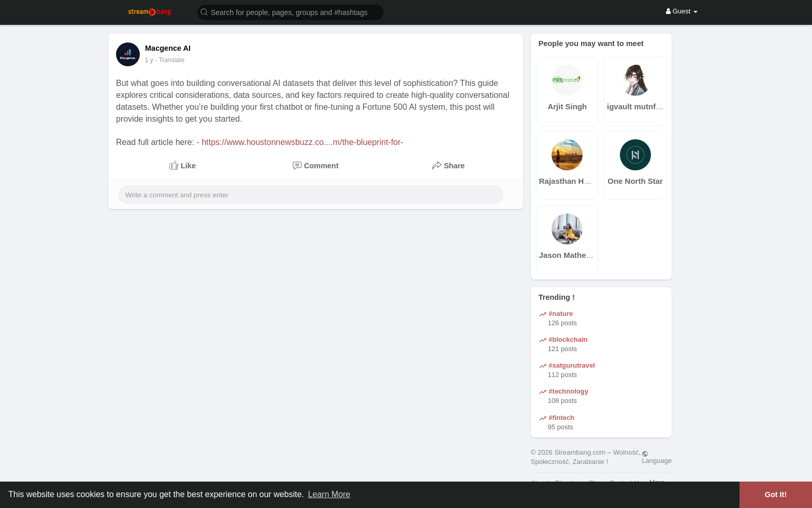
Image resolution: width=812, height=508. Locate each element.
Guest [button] (682, 11)
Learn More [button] (329, 494)
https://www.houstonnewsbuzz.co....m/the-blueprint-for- (302, 142)
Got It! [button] (776, 495)
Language (657, 457)
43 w (151, 60)
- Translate (175, 60)
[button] (291, 12)
